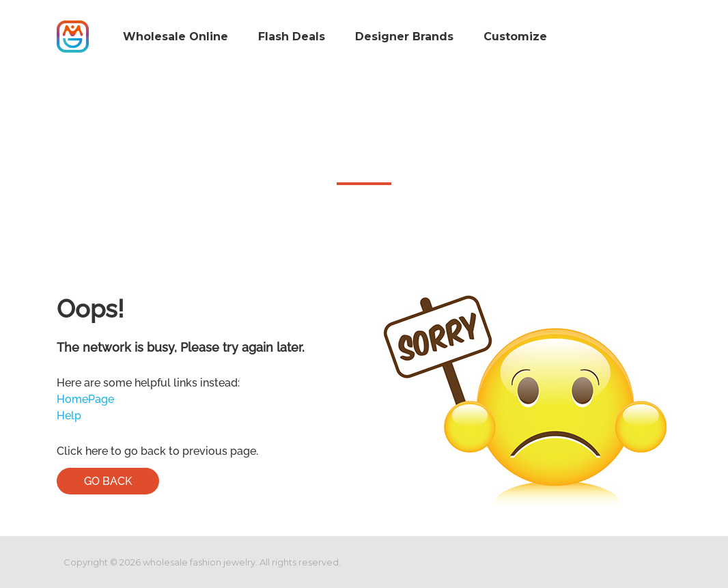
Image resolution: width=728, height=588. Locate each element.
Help (69, 416)
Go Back (108, 481)
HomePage (85, 399)
